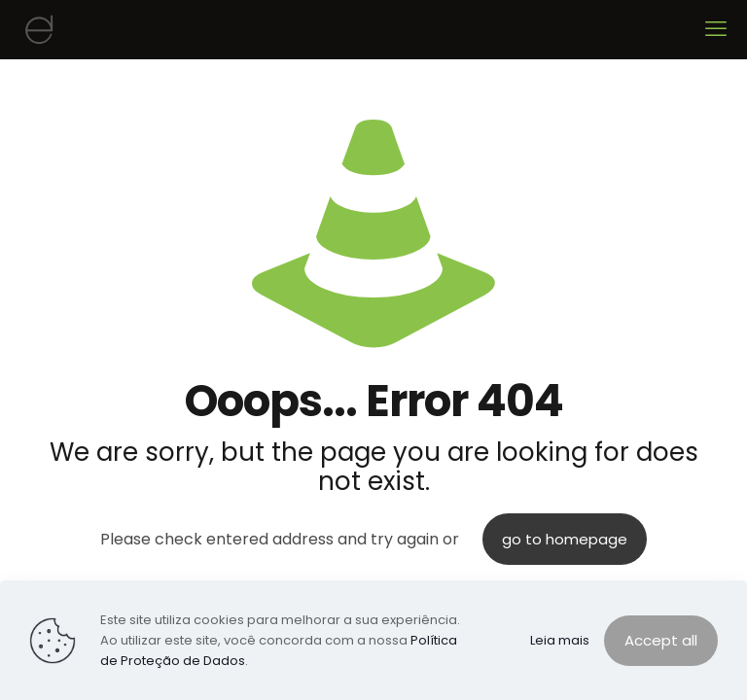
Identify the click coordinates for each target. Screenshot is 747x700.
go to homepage (565, 539)
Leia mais (560, 640)
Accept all (661, 640)
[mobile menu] (716, 29)
